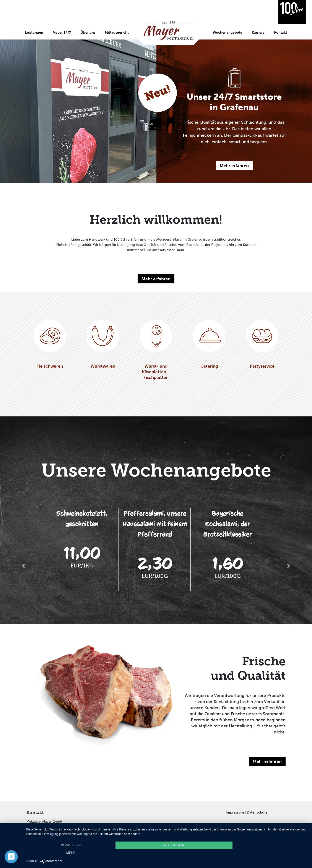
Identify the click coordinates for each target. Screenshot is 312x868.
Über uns (88, 32)
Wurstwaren (103, 344)
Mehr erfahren (234, 166)
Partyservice (262, 344)
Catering (209, 344)
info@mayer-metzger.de (66, 830)
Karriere (258, 32)
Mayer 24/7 (62, 32)
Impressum (235, 812)
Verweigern (68, 853)
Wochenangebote (227, 32)
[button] (23, 566)
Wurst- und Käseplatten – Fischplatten (156, 350)
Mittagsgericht (117, 32)
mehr (265, 853)
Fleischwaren (50, 344)
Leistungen (34, 32)
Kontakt (281, 32)
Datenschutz (257, 812)
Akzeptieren (167, 853)
